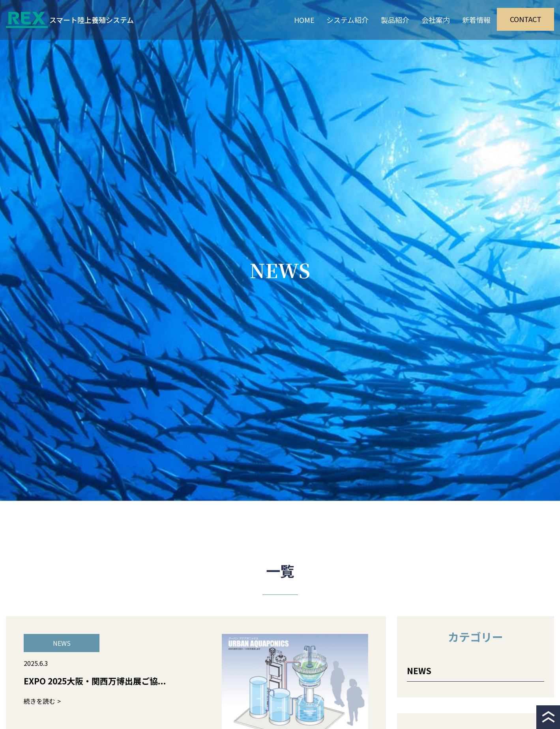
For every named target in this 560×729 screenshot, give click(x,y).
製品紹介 (395, 20)
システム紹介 (347, 20)
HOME (304, 20)
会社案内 (436, 20)
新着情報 (476, 20)
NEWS (419, 671)
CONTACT (526, 19)
